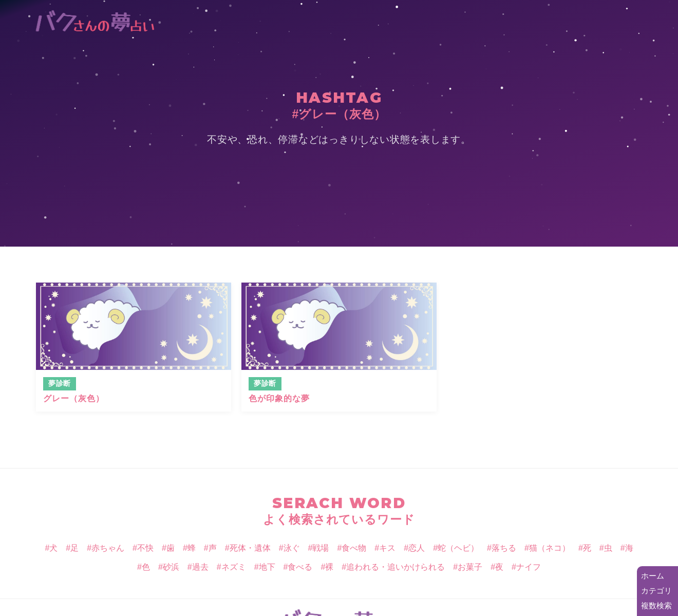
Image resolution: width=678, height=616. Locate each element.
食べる (300, 567)
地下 (267, 567)
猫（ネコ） (550, 548)
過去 (200, 567)
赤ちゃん (108, 548)
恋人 (417, 548)
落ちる (504, 548)
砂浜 (171, 567)
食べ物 (354, 548)
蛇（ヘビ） (458, 548)
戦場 (321, 548)
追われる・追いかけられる (395, 567)
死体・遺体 (250, 548)
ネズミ (234, 567)
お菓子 (470, 567)
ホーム (653, 576)
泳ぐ (292, 548)
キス (387, 548)
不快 (145, 548)
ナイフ (529, 567)
